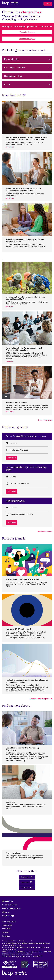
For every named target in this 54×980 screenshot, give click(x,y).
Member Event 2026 (15, 501)
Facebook (27, 877)
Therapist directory (27, 32)
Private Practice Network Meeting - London (26, 436)
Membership (7, 901)
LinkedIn (27, 888)
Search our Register (27, 39)
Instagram (27, 882)
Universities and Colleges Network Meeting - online (27, 469)
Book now (12, 458)
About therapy (8, 916)
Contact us (6, 936)
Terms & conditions (9, 922)
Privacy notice (7, 925)
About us (6, 912)
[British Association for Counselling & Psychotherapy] (11, 4)
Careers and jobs (9, 905)
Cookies (5, 932)
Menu (48, 4)
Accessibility (6, 929)
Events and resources (11, 909)
